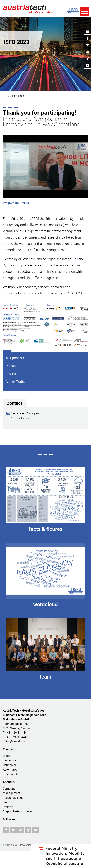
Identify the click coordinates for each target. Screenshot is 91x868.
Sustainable (11, 774)
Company (9, 789)
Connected (10, 765)
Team (6, 802)
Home (6, 96)
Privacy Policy (27, 845)
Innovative (10, 760)
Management (11, 793)
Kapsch (12, 366)
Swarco (12, 374)
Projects (8, 807)
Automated (10, 770)
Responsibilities (13, 798)
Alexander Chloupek (23, 413)
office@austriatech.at (17, 741)
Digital (7, 756)
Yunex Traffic (16, 382)
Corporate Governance (17, 811)
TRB (75, 259)
